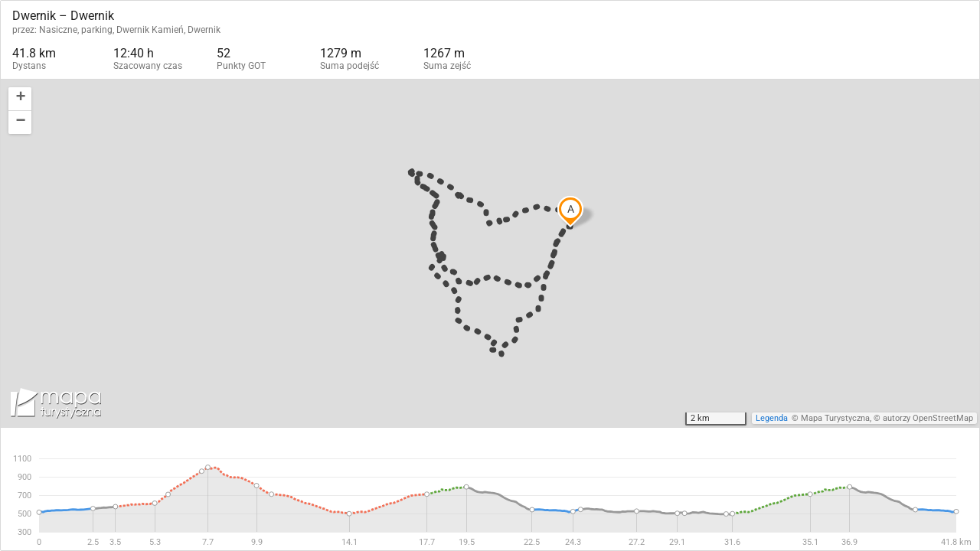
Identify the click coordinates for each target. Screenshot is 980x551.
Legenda (772, 418)
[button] (20, 99)
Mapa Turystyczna (835, 418)
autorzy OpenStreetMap (928, 418)
